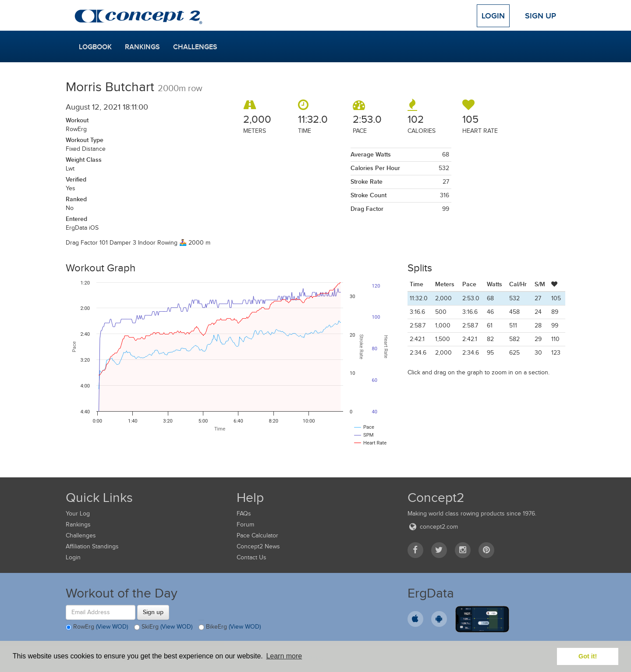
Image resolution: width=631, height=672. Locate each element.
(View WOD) (112, 627)
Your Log (78, 514)
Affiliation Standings (92, 546)
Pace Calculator (257, 535)
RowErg (97, 627)
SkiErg (163, 627)
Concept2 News (258, 546)
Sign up (153, 612)
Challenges (195, 47)
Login (493, 16)
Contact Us (252, 557)
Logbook (95, 47)
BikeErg (230, 627)
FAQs (244, 514)
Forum (245, 524)
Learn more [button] (284, 656)
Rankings (142, 47)
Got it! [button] (588, 656)
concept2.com (433, 527)
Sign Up (541, 16)
